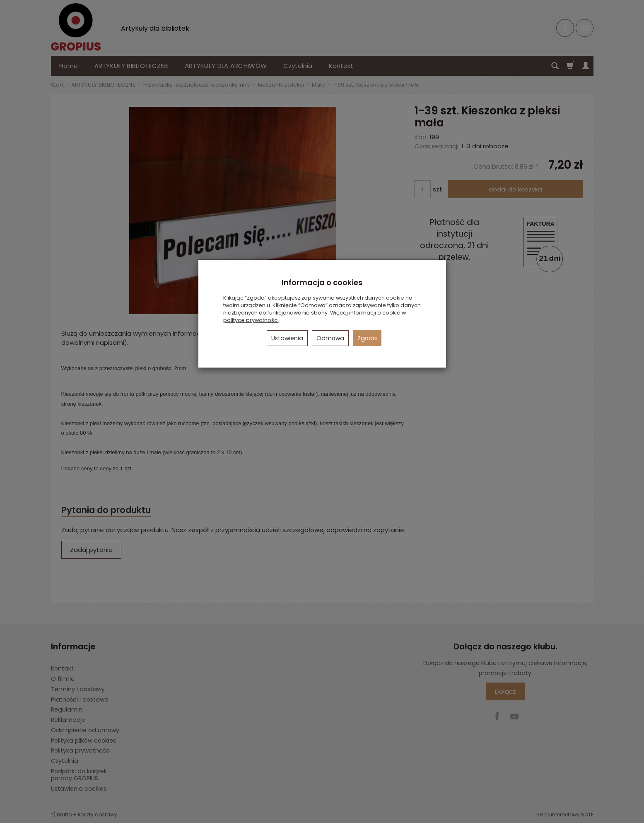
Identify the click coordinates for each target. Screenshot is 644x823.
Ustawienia (287, 338)
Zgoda (367, 338)
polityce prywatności (251, 320)
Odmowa (330, 338)
